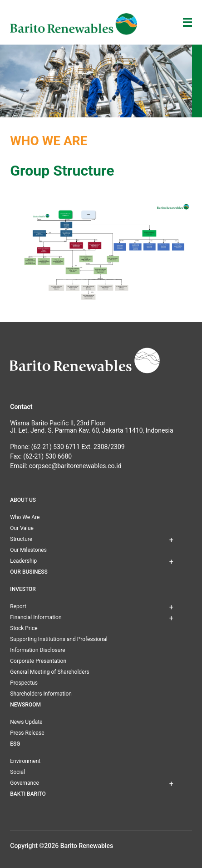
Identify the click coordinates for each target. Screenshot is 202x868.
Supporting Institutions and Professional (59, 639)
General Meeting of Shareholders (50, 672)
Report (18, 606)
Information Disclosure (37, 650)
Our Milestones (28, 550)
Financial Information (36, 617)
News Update (26, 722)
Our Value (22, 528)
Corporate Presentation (38, 661)
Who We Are (25, 517)
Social (17, 772)
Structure (21, 539)
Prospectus (24, 683)
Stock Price (24, 628)
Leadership (23, 561)
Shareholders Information (41, 694)
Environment (25, 761)
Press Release (27, 733)
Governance (25, 783)
